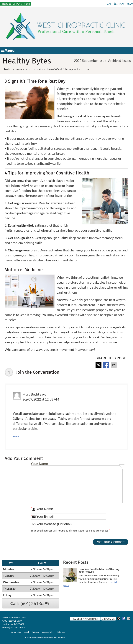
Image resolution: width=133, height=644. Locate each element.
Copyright (16, 632)
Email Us (109, 619)
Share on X (99, 365)
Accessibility (48, 632)
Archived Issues (119, 61)
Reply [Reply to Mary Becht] (16, 436)
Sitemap (61, 632)
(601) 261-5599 (123, 4)
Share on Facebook (106, 365)
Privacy (36, 632)
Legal (26, 632)
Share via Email (114, 365)
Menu (8, 50)
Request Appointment (16, 4)
